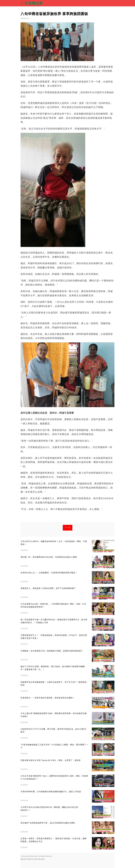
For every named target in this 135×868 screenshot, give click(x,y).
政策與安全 (31, 859)
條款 (36, 859)
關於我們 (24, 859)
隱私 (40, 859)
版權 (43, 859)
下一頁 (68, 528)
